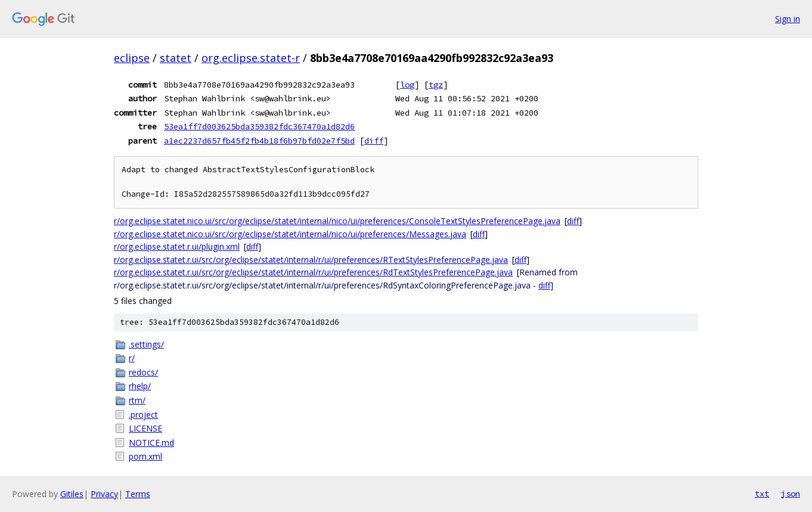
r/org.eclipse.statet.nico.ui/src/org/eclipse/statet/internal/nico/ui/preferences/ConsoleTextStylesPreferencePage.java (337, 221)
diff (374, 141)
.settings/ (146, 344)
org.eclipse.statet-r (251, 58)
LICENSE (145, 428)
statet (176, 58)
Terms (138, 494)
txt (762, 494)
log (407, 85)
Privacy (104, 494)
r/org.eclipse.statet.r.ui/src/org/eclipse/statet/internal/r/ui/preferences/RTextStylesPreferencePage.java (311, 260)
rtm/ (137, 400)
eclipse (132, 58)
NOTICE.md (151, 443)
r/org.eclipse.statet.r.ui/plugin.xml (177, 246)
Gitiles (72, 494)
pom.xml (145, 456)
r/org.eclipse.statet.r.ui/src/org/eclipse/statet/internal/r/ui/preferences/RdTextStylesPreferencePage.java (313, 272)
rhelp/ (140, 386)
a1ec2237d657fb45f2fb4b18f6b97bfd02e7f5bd (259, 141)
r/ (132, 358)
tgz (436, 85)
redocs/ (143, 372)
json (791, 494)
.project (143, 415)
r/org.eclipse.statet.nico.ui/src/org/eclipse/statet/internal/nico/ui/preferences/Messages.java (290, 234)
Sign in (788, 19)
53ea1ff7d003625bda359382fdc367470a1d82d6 (259, 126)
